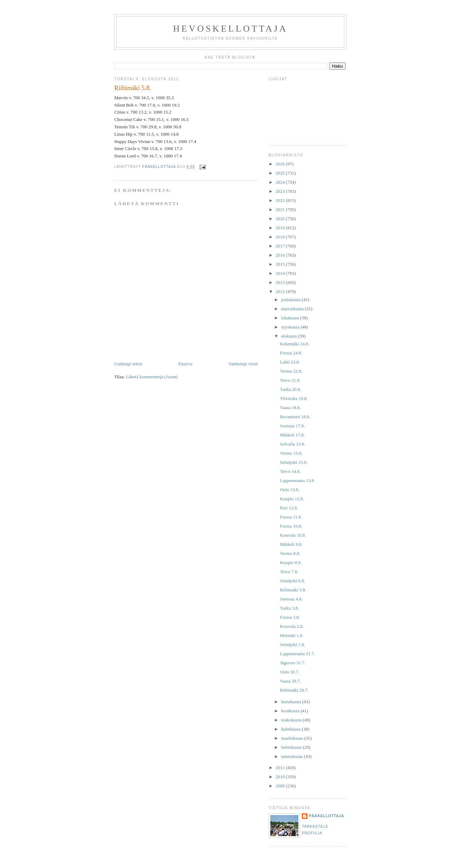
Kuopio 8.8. (291, 562)
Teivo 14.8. (290, 471)
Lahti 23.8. (290, 362)
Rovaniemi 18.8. (295, 417)
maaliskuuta (293, 738)
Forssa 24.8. (291, 353)
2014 (281, 273)
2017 (281, 246)
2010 (281, 777)
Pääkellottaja (327, 816)
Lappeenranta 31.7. (297, 654)
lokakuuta (291, 318)
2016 (281, 255)
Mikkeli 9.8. (291, 544)
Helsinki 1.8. (292, 635)
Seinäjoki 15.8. (293, 462)
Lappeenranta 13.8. (297, 480)
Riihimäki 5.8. (293, 590)
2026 (281, 164)
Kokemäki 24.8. (294, 344)
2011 (281, 768)
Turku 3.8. (289, 608)
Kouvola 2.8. (292, 626)
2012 (281, 291)
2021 (281, 209)
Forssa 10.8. (291, 526)
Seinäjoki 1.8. (292, 645)
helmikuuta (292, 747)
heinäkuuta (292, 702)
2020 (281, 219)
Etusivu (185, 364)
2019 (281, 228)
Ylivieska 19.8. (294, 398)
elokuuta (290, 336)
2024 (281, 182)
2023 (281, 191)
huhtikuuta (292, 729)
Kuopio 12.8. (292, 499)
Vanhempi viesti (243, 364)
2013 (281, 282)
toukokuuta (292, 720)
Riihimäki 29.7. (294, 690)
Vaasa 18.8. (290, 408)
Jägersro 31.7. (293, 663)
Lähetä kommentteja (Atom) (152, 377)
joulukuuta (292, 300)
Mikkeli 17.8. (292, 435)
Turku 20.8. (290, 389)
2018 (281, 237)
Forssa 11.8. (291, 517)
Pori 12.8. (289, 508)
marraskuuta (293, 309)
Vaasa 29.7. (290, 681)
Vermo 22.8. (291, 371)
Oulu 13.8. (289, 490)
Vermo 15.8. (291, 453)
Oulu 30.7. (289, 672)
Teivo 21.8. (290, 380)
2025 (281, 173)
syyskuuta (291, 327)
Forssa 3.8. (290, 617)
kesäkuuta (291, 711)
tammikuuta (293, 756)
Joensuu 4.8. (291, 599)
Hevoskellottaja (230, 29)
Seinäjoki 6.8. (292, 581)
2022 (281, 200)
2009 (281, 786)
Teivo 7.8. (289, 572)
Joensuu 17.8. (292, 426)
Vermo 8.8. (290, 553)
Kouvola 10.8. (293, 535)
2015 (281, 264)
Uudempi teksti (128, 364)
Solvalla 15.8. (292, 444)
